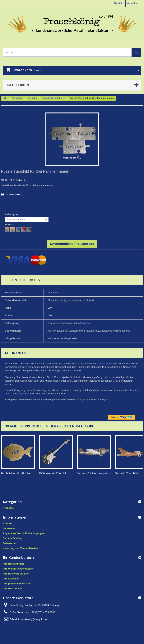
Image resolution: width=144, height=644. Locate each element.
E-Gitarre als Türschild (53, 473)
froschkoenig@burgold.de (32, 619)
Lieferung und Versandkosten (20, 548)
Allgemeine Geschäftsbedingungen (24, 533)
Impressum (9, 528)
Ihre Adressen (11, 579)
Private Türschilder (53, 98)
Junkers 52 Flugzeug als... (94, 473)
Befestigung (12, 214)
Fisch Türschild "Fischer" (17, 473)
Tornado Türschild (126, 473)
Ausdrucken (14, 195)
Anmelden (133, 3)
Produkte (17, 98)
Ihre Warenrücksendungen (19, 569)
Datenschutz (10, 543)
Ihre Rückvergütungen (16, 574)
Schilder (33, 98)
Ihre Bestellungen (13, 564)
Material (10, 225)
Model (5, 180)
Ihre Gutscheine (12, 589)
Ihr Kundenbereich (18, 557)
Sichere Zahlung (13, 538)
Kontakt (119, 3)
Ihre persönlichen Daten (17, 584)
